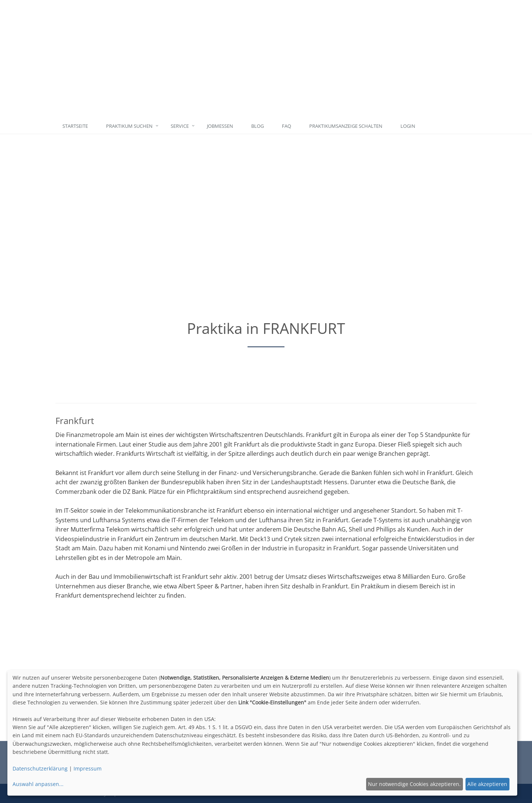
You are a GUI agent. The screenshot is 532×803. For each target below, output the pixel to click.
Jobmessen (220, 126)
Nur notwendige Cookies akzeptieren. (414, 784)
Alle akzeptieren (487, 784)
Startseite (75, 126)
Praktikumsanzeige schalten (346, 126)
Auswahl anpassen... (38, 784)
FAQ (287, 126)
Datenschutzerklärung (40, 768)
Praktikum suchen (129, 126)
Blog (258, 126)
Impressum (88, 768)
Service (180, 126)
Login (408, 126)
